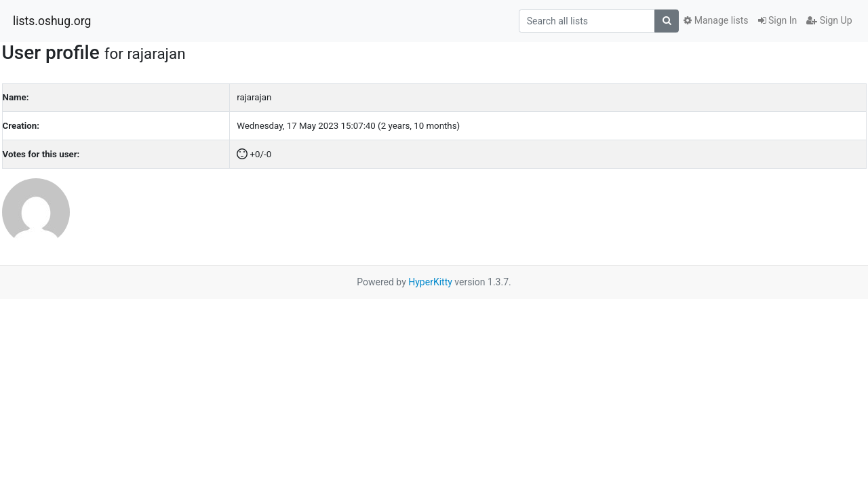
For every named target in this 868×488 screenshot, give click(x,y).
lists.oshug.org (52, 21)
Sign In (778, 20)
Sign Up (829, 20)
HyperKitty (430, 282)
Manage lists (716, 20)
